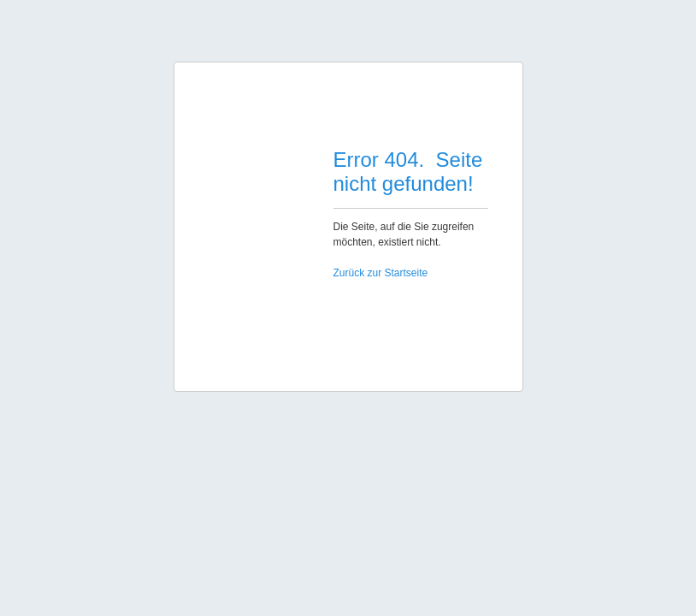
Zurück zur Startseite (381, 273)
